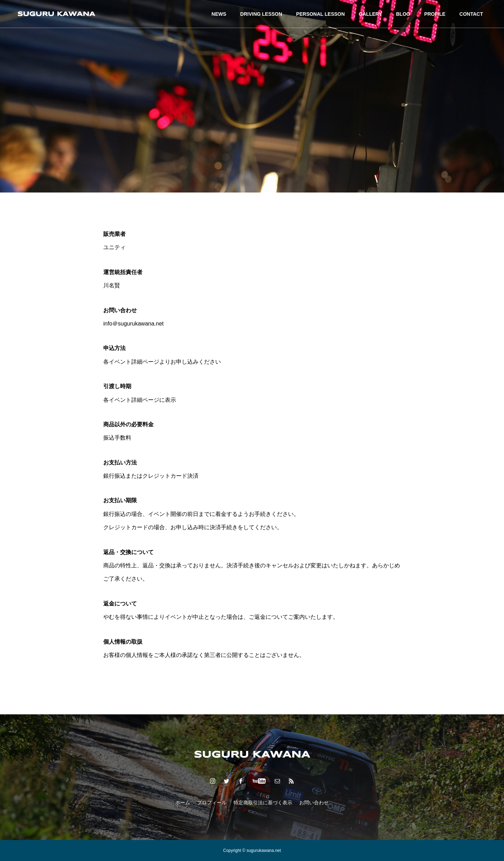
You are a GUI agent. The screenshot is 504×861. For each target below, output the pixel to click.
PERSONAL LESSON (320, 14)
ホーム (183, 803)
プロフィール (212, 803)
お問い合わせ (314, 803)
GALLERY (370, 14)
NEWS (219, 14)
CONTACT (471, 14)
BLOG (403, 14)
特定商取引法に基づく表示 (263, 803)
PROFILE (435, 14)
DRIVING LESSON (261, 14)
